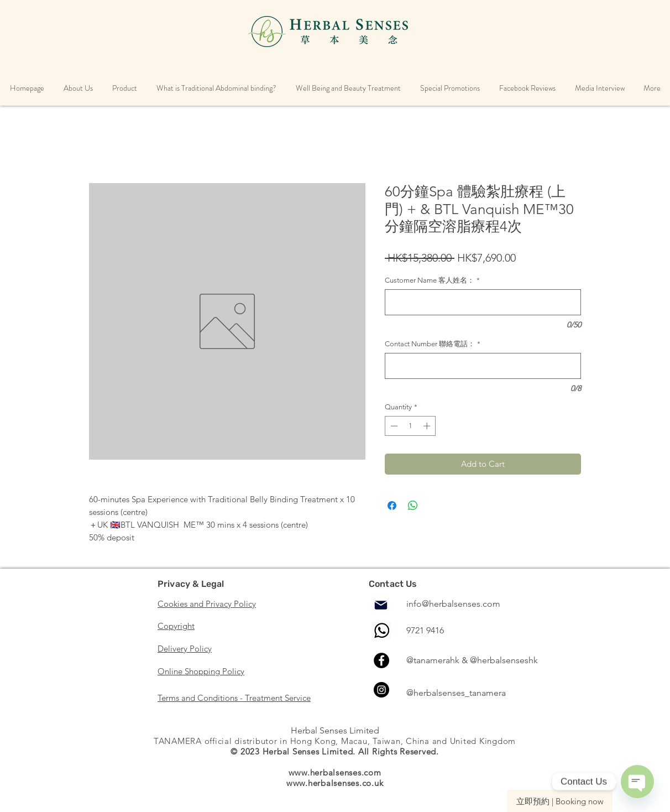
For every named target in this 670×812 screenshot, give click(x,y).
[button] (78, 88)
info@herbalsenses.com (453, 604)
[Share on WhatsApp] (413, 506)
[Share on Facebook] (392, 506)
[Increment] (428, 426)
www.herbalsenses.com (335, 772)
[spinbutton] (410, 426)
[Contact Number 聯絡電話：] (483, 366)
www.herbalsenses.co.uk (335, 783)
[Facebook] (381, 660)
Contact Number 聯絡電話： (433, 344)
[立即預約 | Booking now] (560, 801)
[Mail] (381, 605)
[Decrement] (393, 426)
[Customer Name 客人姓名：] (483, 302)
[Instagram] (381, 690)
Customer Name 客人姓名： (432, 280)
